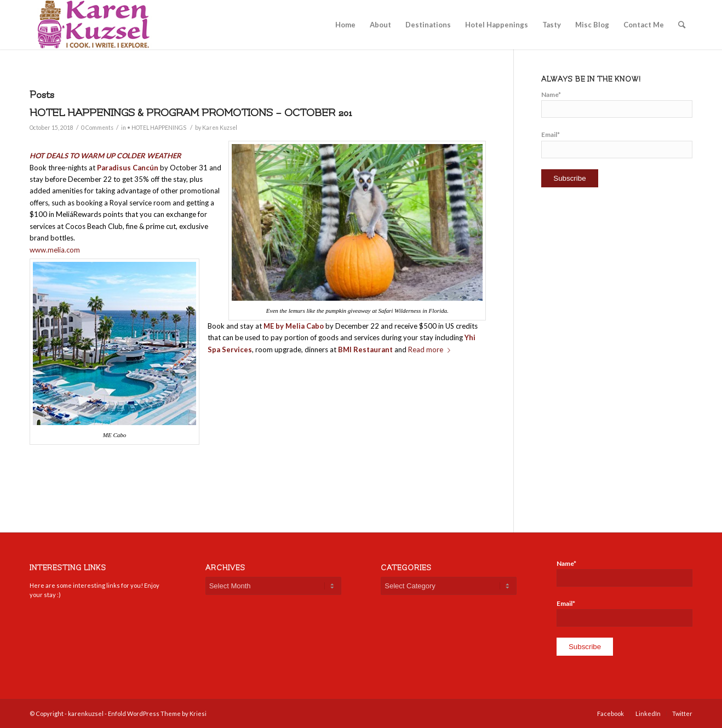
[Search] (682, 25)
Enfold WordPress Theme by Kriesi (157, 713)
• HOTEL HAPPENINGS (157, 128)
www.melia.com (55, 250)
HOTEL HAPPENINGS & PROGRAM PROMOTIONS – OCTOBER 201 (191, 113)
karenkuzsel (86, 713)
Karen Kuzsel (220, 128)
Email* (617, 144)
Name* (617, 104)
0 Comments (97, 128)
